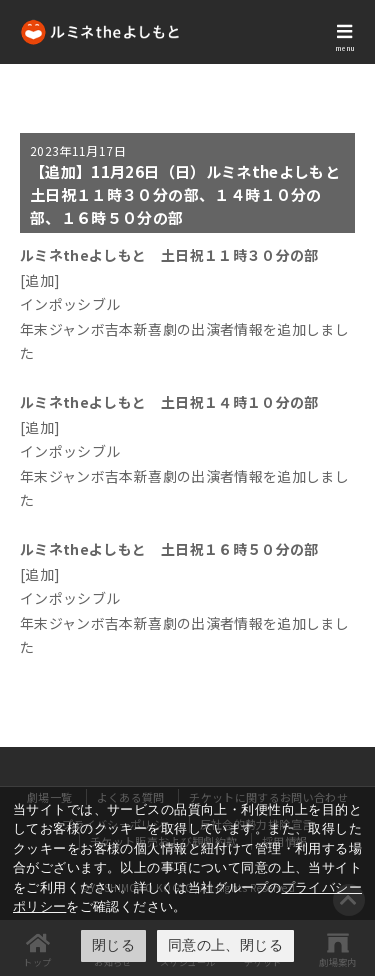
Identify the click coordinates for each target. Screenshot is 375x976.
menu (345, 48)
